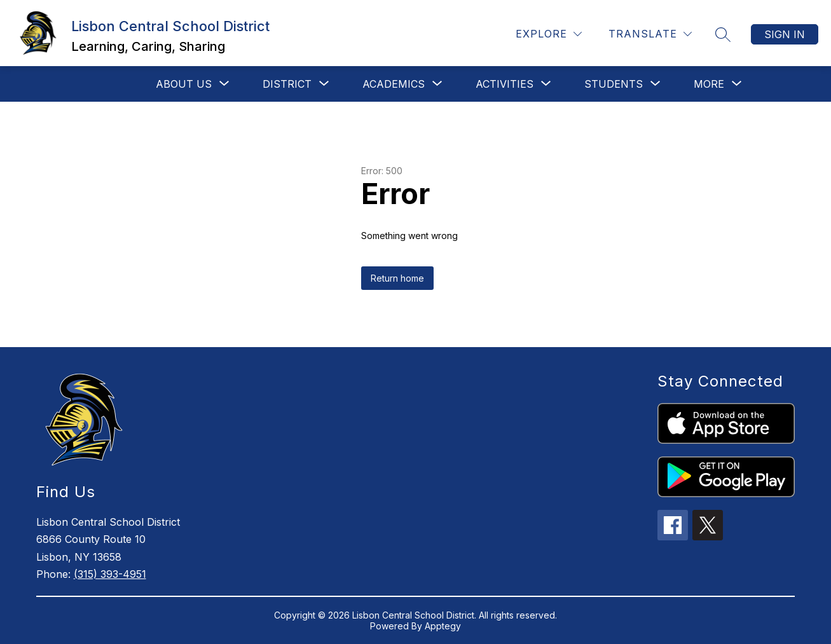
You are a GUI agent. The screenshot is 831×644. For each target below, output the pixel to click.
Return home (397, 278)
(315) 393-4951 (110, 574)
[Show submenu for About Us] (184, 84)
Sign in (785, 34)
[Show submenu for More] (709, 84)
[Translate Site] (650, 34)
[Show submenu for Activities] (505, 84)
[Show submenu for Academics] (394, 84)
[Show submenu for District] (287, 84)
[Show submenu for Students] (614, 84)
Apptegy (443, 626)
